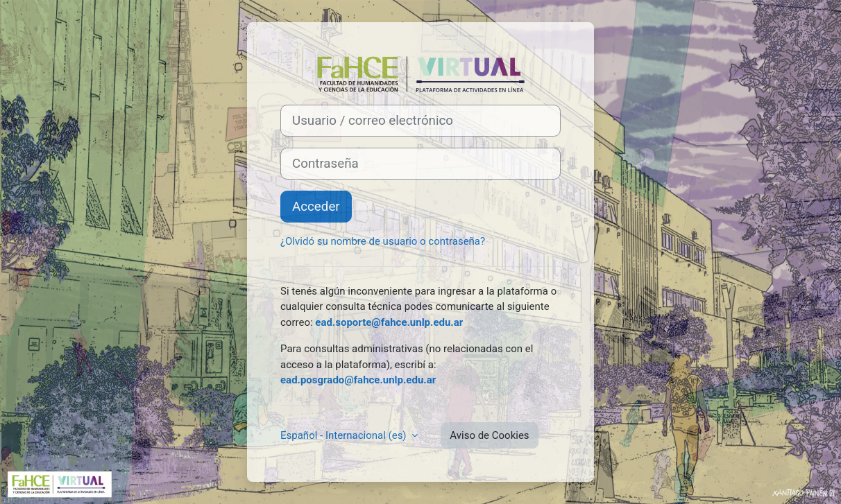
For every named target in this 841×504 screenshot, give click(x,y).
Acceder (316, 207)
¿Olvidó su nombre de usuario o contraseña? (383, 241)
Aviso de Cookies (489, 435)
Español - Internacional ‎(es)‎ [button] (345, 435)
